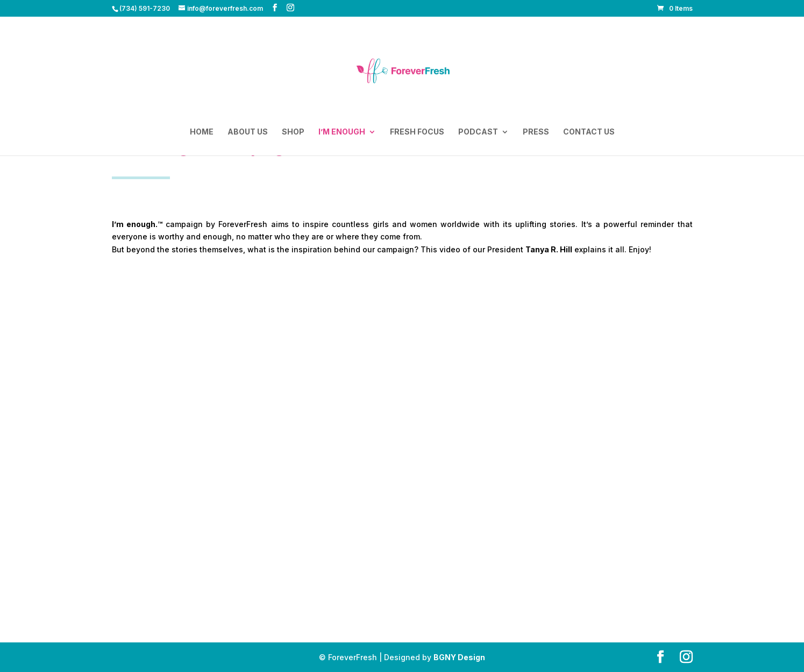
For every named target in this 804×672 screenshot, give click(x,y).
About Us (248, 132)
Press (536, 132)
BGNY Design (459, 657)
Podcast (478, 132)
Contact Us (589, 132)
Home (202, 132)
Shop (293, 132)
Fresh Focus (417, 132)
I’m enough (342, 132)
